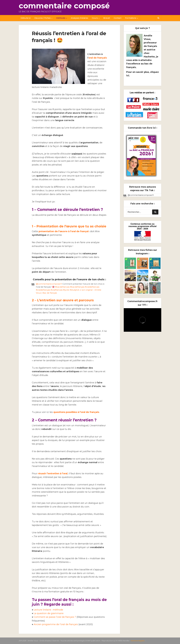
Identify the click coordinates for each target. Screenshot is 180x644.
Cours (95, 18)
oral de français (98, 58)
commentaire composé (64, 6)
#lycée (66, 290)
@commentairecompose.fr (49, 284)
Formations (131, 18)
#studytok (75, 290)
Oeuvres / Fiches (42, 18)
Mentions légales (138, 641)
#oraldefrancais (92, 287)
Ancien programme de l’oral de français (56, 624)
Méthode (61, 18)
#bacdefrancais (62, 287)
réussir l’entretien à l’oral (53, 474)
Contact (118, 18)
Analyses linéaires (79, 18)
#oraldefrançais (43, 290)
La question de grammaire (49, 613)
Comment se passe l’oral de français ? (55, 617)
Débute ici (26, 18)
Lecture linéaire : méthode (48, 610)
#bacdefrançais (77, 287)
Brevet (107, 18)
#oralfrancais (57, 290)
